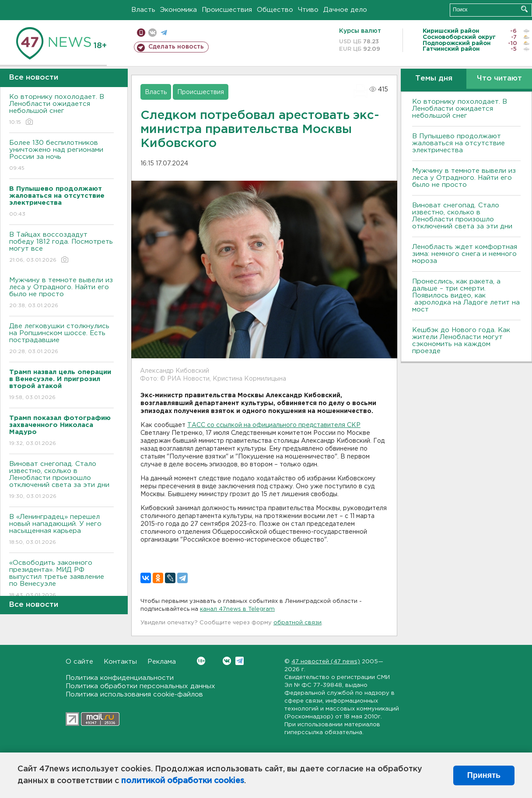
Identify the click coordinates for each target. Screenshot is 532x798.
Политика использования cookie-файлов (134, 695)
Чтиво (308, 10)
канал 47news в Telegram (237, 609)
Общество (275, 10)
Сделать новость (176, 47)
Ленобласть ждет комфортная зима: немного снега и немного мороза (465, 254)
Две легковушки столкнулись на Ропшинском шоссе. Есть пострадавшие (61, 339)
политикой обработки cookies (183, 781)
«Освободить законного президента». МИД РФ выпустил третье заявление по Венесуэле (61, 579)
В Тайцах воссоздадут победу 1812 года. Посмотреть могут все (61, 248)
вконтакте (152, 33)
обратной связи (297, 623)
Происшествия (227, 10)
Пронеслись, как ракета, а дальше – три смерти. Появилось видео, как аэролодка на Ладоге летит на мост (466, 296)
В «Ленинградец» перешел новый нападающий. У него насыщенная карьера (61, 530)
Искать (524, 9)
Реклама (162, 662)
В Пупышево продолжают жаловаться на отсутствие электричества (458, 143)
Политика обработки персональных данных (140, 686)
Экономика (178, 10)
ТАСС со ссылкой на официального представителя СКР (274, 425)
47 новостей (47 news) (326, 662)
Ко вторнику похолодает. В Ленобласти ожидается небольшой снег (61, 110)
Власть (143, 10)
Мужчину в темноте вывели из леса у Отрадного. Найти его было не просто (61, 293)
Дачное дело (345, 10)
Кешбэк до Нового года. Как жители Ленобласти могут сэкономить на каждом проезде (461, 341)
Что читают (499, 79)
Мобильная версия (141, 33)
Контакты (120, 662)
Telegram (240, 661)
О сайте (79, 662)
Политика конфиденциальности (120, 678)
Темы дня (434, 79)
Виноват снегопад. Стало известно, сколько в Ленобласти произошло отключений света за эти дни (61, 481)
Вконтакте (201, 661)
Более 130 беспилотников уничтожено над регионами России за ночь (61, 156)
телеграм (164, 33)
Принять (484, 775)
